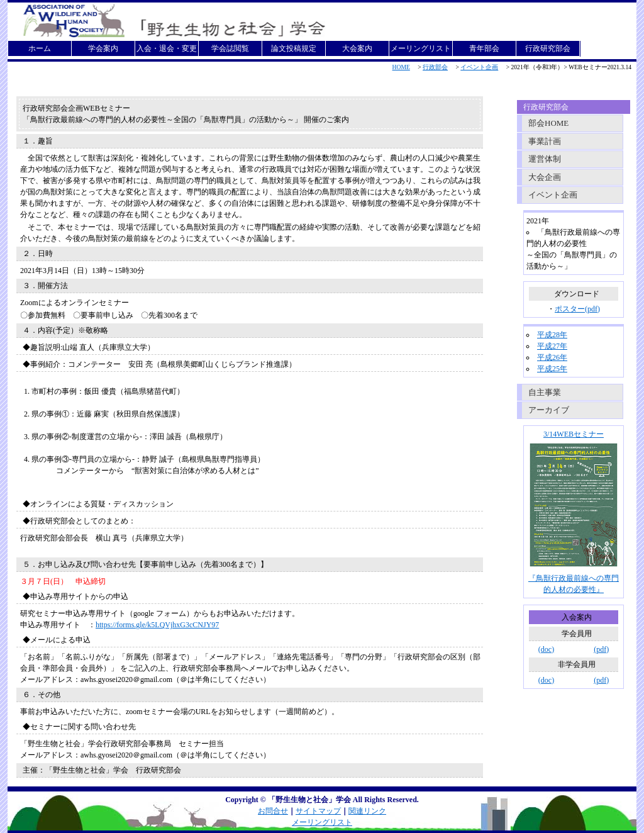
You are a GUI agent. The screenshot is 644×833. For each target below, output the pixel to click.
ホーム (40, 48)
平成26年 (552, 357)
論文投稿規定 (294, 48)
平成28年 (552, 335)
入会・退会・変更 (167, 48)
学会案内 (103, 48)
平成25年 (552, 369)
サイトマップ (318, 811)
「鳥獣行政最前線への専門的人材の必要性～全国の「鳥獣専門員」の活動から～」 (162, 120)
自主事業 (545, 392)
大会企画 (545, 177)
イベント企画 (479, 67)
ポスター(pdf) (577, 309)
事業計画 (545, 141)
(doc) (546, 649)
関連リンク (367, 811)
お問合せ (273, 811)
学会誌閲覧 (230, 48)
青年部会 (484, 48)
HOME (401, 67)
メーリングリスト (421, 48)
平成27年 (552, 346)
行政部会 (435, 67)
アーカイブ (549, 410)
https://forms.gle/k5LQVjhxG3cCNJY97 (157, 625)
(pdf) (601, 649)
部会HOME (548, 123)
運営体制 (545, 159)
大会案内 (357, 48)
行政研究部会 (548, 48)
